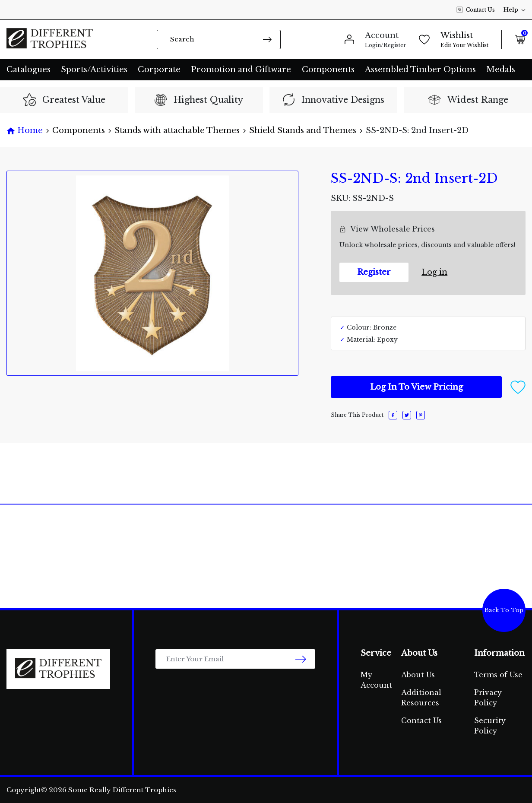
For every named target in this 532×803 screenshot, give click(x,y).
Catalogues (28, 70)
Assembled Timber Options (420, 70)
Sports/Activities (94, 70)
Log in (434, 272)
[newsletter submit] (301, 659)
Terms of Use (498, 675)
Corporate (159, 70)
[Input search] (219, 40)
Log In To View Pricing (416, 387)
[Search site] (267, 39)
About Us (418, 675)
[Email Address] (235, 659)
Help (515, 10)
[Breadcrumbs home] (25, 131)
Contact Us (476, 10)
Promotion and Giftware (241, 70)
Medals (501, 70)
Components (328, 70)
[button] (518, 387)
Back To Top (504, 610)
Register (374, 272)
